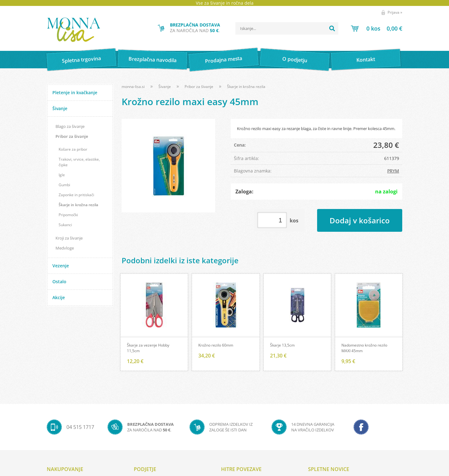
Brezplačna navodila (153, 59)
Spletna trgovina (81, 60)
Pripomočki (68, 215)
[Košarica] (377, 28)
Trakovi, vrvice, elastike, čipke (79, 162)
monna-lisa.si (133, 87)
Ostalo (59, 282)
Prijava (395, 12)
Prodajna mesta (223, 60)
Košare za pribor (73, 149)
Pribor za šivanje (72, 136)
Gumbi (64, 185)
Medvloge (65, 248)
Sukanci (65, 225)
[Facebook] (361, 428)
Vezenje (61, 266)
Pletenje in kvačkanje (75, 92)
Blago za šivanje (70, 126)
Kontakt (366, 59)
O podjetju (295, 60)
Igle (62, 175)
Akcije (59, 297)
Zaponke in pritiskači (76, 195)
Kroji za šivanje (69, 238)
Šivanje (60, 108)
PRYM (393, 171)
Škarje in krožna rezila (78, 205)
